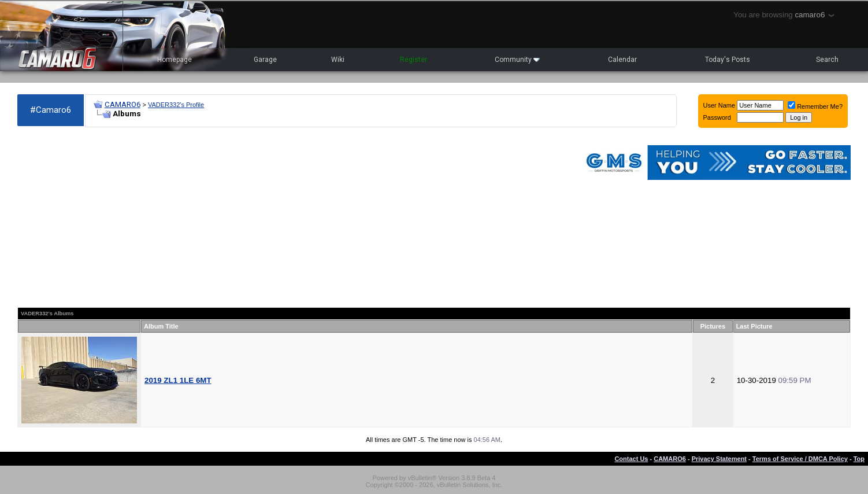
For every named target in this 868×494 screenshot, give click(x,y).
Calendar (622, 60)
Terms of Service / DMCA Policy (800, 459)
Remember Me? (815, 106)
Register (413, 60)
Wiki (338, 60)
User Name (719, 105)
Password (717, 117)
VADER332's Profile (176, 105)
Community (517, 60)
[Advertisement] (293, 217)
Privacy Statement (719, 459)
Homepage (175, 60)
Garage (265, 60)
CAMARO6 (123, 104)
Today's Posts (728, 60)
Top (859, 459)
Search (827, 60)
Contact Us (631, 459)
